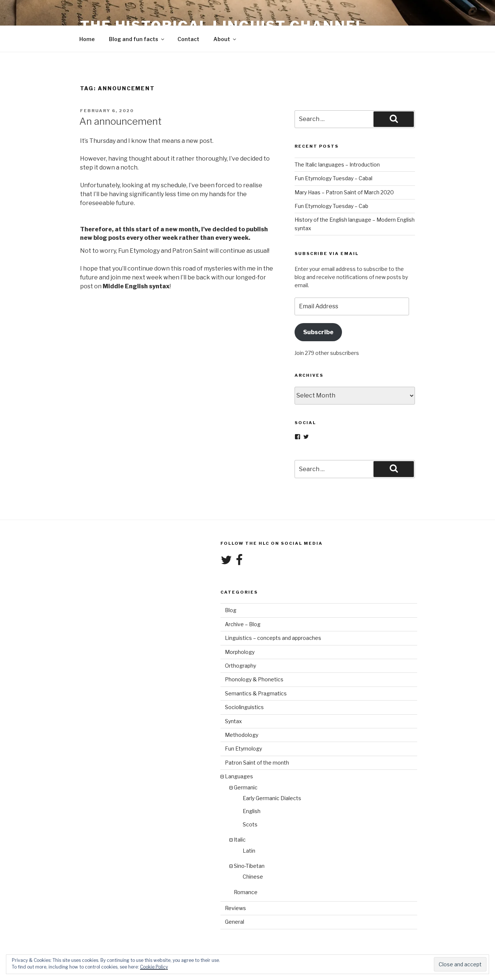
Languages (239, 776)
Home (87, 39)
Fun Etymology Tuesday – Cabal (333, 178)
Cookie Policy (154, 967)
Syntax (233, 721)
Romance (246, 892)
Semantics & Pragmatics (256, 693)
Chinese (253, 877)
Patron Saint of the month (257, 763)
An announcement (120, 121)
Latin (249, 851)
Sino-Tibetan (249, 866)
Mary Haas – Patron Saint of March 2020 (344, 192)
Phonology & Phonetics (254, 679)
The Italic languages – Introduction (337, 165)
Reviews (235, 908)
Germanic (246, 787)
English (252, 811)
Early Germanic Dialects (272, 798)
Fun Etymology (243, 749)
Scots (250, 824)
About (225, 39)
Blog (231, 610)
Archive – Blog (243, 624)
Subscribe (318, 332)
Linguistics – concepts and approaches (273, 638)
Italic (240, 840)
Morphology (240, 652)
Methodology (242, 735)
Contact (188, 39)
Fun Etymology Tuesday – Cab (331, 206)
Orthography (240, 666)
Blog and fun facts (137, 39)
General (235, 922)
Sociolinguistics (244, 707)
